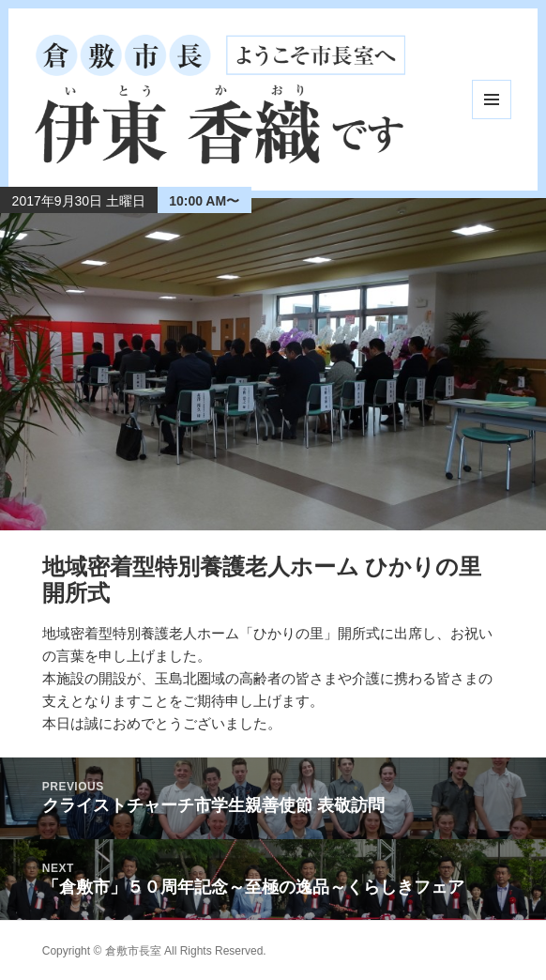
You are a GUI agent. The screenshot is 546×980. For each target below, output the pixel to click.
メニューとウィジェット (492, 100)
